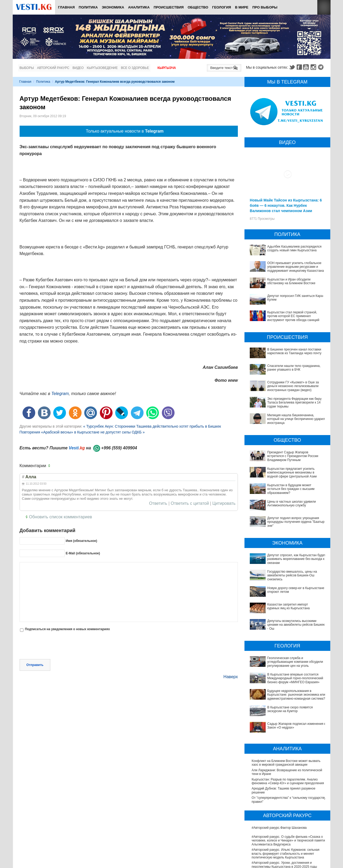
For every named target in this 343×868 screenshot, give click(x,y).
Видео (78, 68)
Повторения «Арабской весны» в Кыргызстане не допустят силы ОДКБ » (82, 432)
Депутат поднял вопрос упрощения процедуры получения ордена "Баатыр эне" (296, 522)
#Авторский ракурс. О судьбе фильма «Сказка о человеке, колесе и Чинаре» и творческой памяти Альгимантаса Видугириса (288, 783)
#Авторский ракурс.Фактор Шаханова (279, 770)
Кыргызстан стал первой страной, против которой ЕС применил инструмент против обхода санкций (293, 316)
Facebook (299, 67)
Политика (88, 7)
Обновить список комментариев (61, 517)
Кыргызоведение (102, 68)
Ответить (158, 503)
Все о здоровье (135, 68)
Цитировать (224, 503)
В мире (242, 7)
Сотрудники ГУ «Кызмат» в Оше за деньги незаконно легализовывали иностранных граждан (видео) (293, 386)
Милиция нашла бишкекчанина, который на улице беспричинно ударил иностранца (296, 419)
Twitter (292, 67)
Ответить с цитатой (190, 503)
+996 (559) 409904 (119, 448)
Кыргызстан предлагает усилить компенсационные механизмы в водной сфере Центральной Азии (292, 473)
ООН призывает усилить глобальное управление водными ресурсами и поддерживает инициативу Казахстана (296, 267)
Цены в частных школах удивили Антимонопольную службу (291, 503)
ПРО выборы (265, 7)
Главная (66, 7)
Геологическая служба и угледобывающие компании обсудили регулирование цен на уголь (287, 631)
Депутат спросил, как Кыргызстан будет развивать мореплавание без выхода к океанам (297, 559)
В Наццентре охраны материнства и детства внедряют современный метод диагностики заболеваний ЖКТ (284, 862)
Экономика (113, 7)
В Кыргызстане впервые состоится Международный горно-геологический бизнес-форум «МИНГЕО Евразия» (286, 642)
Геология (222, 7)
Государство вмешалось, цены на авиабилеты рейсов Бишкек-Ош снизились (286, 573)
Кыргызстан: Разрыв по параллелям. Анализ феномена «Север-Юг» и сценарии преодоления (288, 724)
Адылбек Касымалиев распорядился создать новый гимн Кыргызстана (294, 248)
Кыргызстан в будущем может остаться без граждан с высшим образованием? (291, 489)
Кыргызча (167, 68)
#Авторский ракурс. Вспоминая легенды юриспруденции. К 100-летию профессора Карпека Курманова (283, 819)
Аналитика (139, 7)
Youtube (307, 67)
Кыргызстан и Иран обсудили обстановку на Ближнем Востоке (291, 281)
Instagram (314, 67)
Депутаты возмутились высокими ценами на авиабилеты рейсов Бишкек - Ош (284, 601)
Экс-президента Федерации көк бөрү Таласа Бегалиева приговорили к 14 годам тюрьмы (294, 403)
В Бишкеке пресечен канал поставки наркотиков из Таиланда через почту (294, 351)
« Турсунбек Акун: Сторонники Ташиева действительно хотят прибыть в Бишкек (152, 426)
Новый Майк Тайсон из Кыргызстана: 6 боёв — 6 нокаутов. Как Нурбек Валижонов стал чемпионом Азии (286, 205)
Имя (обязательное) (81, 541)
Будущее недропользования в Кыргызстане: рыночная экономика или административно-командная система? (284, 655)
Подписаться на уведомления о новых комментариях (67, 629)
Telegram (322, 67)
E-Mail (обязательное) (83, 553)
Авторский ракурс (53, 68)
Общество (198, 7)
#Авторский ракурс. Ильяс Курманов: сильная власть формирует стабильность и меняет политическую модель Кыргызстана (286, 796)
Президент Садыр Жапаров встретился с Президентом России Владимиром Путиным (293, 456)
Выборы (27, 68)
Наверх (231, 654)
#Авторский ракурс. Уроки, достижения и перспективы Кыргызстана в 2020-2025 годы (284, 807)
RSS (324, 7)
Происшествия (169, 7)
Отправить (35, 642)
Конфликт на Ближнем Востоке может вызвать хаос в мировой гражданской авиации (286, 705)
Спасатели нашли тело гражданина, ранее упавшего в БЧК (294, 368)
